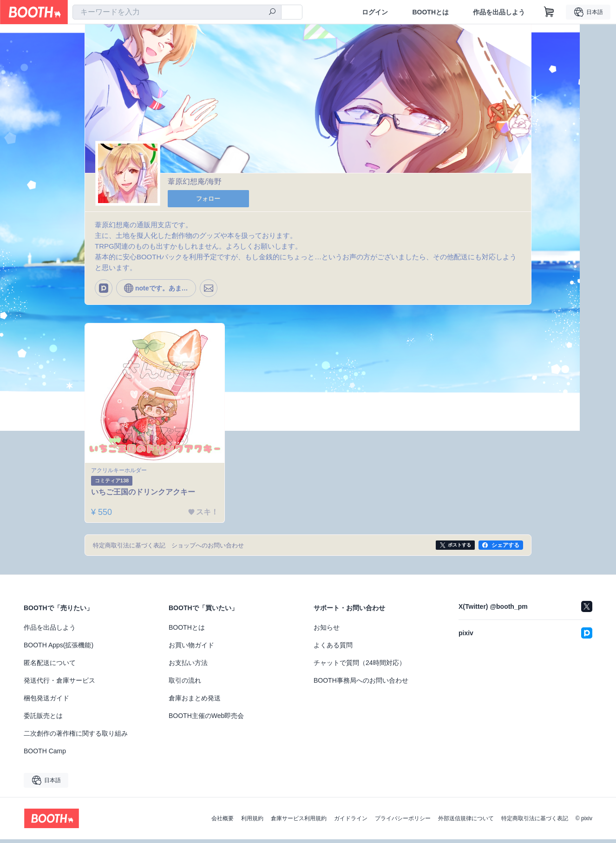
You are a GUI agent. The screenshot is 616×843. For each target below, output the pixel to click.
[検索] (272, 13)
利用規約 (252, 822)
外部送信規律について (466, 822)
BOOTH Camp (45, 755)
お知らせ (327, 631)
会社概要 (223, 822)
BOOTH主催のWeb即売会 (206, 719)
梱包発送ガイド (46, 702)
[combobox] (177, 12)
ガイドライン (351, 822)
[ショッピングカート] (549, 12)
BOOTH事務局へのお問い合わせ (361, 684)
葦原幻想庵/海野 (195, 182)
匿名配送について (50, 666)
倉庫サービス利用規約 (299, 822)
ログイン (375, 12)
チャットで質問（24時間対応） (360, 666)
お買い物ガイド (191, 649)
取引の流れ (185, 684)
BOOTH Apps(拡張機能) (59, 649)
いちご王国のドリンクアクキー (145, 495)
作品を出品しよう (499, 12)
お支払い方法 (188, 666)
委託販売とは (43, 719)
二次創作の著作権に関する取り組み (76, 737)
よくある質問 (333, 649)
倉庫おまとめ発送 (195, 702)
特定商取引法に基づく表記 (535, 822)
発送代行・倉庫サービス (59, 684)
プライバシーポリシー (403, 822)
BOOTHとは (430, 12)
